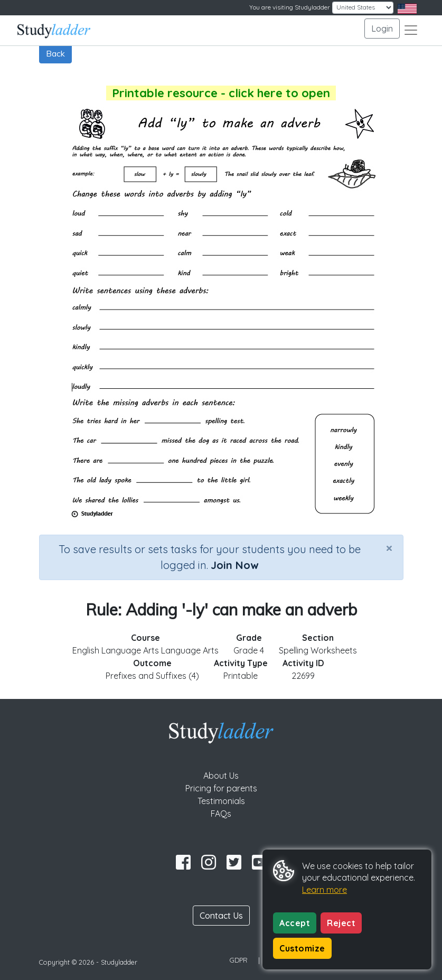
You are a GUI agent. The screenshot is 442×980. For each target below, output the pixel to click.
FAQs (221, 814)
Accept (295, 923)
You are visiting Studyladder (290, 7)
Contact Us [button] (221, 916)
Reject (341, 923)
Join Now (234, 565)
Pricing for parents (221, 788)
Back (55, 53)
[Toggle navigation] (411, 30)
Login (382, 29)
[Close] (389, 548)
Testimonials (221, 801)
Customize (302, 948)
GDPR (239, 960)
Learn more (325, 890)
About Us (221, 776)
